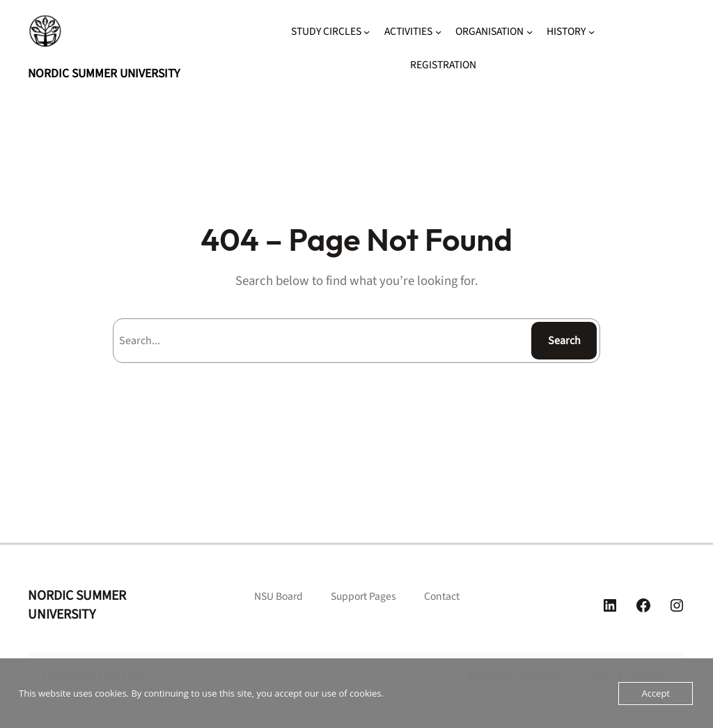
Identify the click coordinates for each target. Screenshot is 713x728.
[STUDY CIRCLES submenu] (367, 32)
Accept (656, 693)
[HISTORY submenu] (591, 32)
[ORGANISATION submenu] (530, 32)
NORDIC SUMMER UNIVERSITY (104, 73)
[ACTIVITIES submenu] (438, 32)
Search (564, 341)
